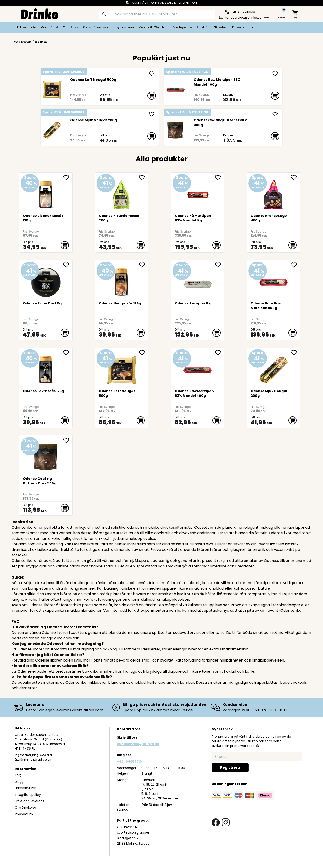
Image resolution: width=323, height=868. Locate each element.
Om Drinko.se (25, 808)
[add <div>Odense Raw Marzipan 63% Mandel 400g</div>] (275, 74)
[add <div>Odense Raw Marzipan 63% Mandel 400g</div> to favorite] (220, 353)
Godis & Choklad (153, 27)
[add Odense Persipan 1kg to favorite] (220, 265)
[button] (258, 746)
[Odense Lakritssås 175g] (46, 368)
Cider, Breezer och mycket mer (109, 27)
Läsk (75, 27)
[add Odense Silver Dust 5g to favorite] (68, 265)
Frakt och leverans (29, 801)
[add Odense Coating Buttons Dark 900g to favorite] (68, 440)
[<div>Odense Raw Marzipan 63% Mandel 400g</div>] (175, 90)
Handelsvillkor (25, 788)
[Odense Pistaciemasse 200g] (122, 193)
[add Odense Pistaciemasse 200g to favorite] (144, 177)
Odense (41, 42)
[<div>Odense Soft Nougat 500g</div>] (52, 90)
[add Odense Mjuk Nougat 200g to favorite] (295, 353)
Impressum (24, 814)
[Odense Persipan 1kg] (198, 280)
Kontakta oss (129, 729)
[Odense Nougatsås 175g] (122, 280)
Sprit (54, 27)
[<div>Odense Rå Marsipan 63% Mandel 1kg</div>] (198, 193)
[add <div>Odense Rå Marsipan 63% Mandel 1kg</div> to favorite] (220, 177)
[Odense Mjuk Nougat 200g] (52, 130)
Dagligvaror (182, 27)
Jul (251, 27)
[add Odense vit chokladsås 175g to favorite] (68, 177)
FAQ (18, 775)
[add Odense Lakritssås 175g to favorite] (68, 353)
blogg (19, 782)
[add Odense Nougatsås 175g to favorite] (144, 265)
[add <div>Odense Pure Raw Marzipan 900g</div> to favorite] (295, 265)
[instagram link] (226, 822)
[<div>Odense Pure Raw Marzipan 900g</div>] (274, 280)
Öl (65, 27)
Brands (238, 27)
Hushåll (203, 27)
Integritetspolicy (28, 795)
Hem (15, 42)
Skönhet (221, 27)
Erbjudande (27, 27)
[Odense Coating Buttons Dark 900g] (175, 130)
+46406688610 (129, 761)
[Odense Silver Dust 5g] (46, 280)
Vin (43, 27)
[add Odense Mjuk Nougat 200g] (152, 114)
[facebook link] (216, 822)
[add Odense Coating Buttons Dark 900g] (275, 114)
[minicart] (296, 15)
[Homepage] (36, 13)
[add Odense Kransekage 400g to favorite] (295, 177)
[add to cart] (152, 96)
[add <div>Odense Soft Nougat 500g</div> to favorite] (144, 353)
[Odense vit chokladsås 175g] (46, 193)
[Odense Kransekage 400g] (274, 193)
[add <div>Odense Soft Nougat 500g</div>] (152, 74)
